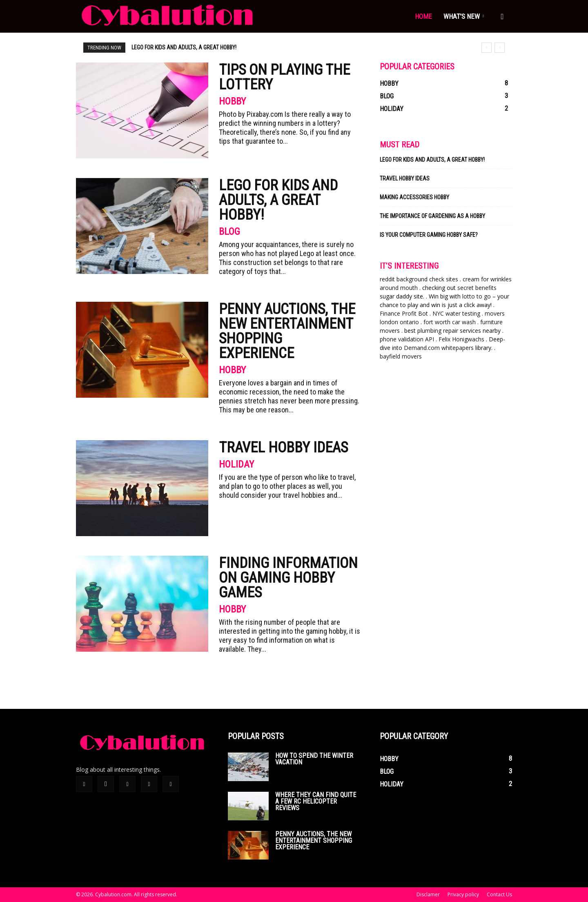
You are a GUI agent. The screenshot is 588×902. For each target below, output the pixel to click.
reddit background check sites (419, 279)
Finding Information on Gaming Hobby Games (288, 578)
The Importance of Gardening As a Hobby (432, 216)
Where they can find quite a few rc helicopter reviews (316, 801)
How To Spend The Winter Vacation (314, 759)
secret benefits (477, 288)
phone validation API (407, 339)
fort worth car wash (450, 322)
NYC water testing (456, 313)
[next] (500, 48)
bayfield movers (401, 356)
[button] (502, 17)
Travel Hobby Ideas (283, 448)
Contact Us (499, 894)
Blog (229, 232)
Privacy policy (463, 894)
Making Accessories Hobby (414, 197)
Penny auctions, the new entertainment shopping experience (211, 47)
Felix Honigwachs (461, 339)
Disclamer (428, 894)
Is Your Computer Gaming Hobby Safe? (429, 235)
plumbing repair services (449, 331)
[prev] (487, 48)
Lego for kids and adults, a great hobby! (278, 200)
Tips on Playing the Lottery (284, 77)
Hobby (232, 101)
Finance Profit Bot (404, 313)
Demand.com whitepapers (439, 348)
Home (423, 16)
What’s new (464, 16)
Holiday (236, 464)
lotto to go (477, 296)
